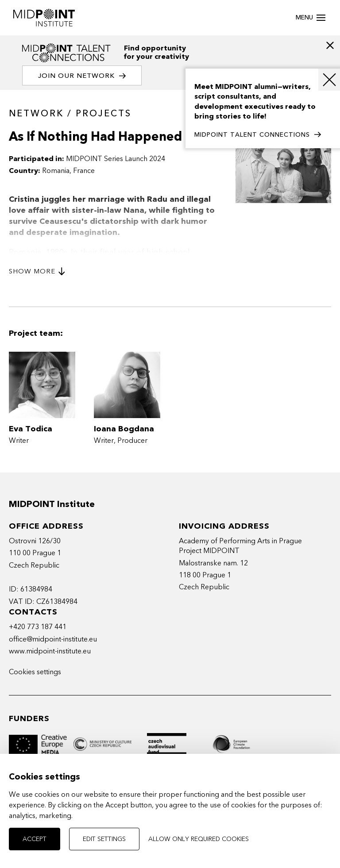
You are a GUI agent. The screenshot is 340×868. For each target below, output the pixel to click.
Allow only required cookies (199, 839)
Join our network (82, 76)
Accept (35, 839)
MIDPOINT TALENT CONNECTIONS (258, 135)
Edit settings (104, 839)
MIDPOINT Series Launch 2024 (116, 159)
